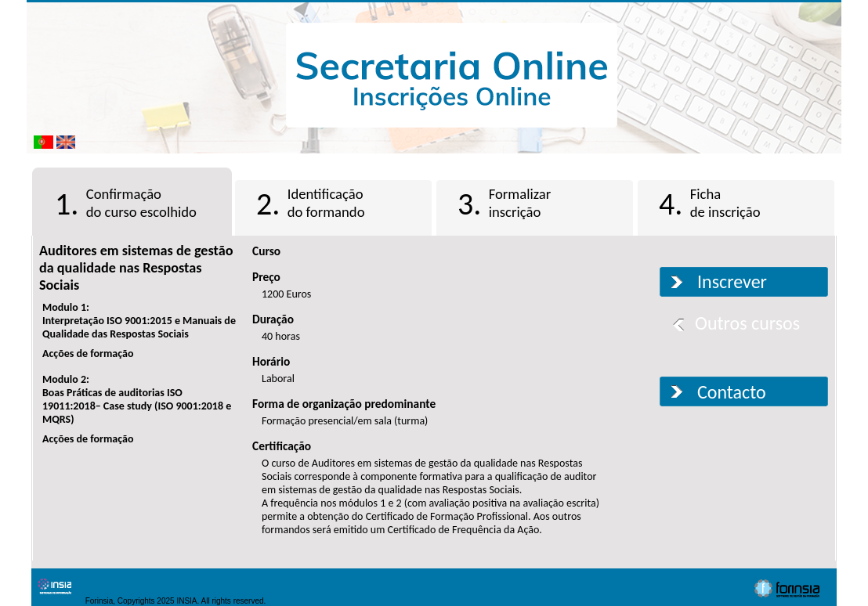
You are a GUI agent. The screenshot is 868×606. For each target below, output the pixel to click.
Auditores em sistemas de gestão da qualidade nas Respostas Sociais (136, 268)
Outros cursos (747, 323)
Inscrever (732, 281)
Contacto (732, 392)
